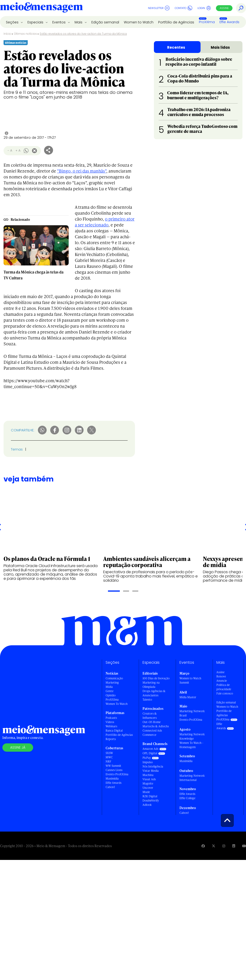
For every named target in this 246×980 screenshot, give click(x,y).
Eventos (59, 22)
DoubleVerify (151, 800)
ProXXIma (207, 22)
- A (10, 150)
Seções (13, 22)
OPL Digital (150, 753)
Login (204, 8)
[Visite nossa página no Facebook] (203, 846)
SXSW (109, 753)
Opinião (111, 695)
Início (7, 34)
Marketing (112, 683)
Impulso (148, 762)
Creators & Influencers (150, 716)
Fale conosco (225, 693)
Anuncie (222, 681)
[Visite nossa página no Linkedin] (234, 846)
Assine (224, 8)
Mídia (109, 687)
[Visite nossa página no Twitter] (214, 846)
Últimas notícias (25, 34)
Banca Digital (114, 731)
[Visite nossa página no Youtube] (244, 846)
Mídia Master (188, 697)
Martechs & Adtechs (156, 726)
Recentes (176, 47)
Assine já (18, 747)
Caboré (110, 787)
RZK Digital (150, 796)
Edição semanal (105, 22)
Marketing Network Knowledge (192, 736)
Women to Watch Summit (190, 680)
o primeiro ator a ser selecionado (105, 222)
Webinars (111, 726)
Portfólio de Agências (176, 22)
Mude (146, 792)
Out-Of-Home (152, 722)
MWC (109, 757)
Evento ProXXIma (117, 774)
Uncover (148, 788)
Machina (148, 775)
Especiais (36, 22)
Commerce (149, 735)
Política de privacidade (224, 687)
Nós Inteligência (153, 766)
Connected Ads (152, 731)
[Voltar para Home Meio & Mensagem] (41, 8)
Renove (221, 676)
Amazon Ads (150, 749)
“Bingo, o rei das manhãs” (82, 171)
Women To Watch (117, 704)
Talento (147, 700)
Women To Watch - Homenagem (191, 745)
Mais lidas (220, 47)
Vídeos (110, 722)
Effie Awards (229, 22)
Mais (79, 22)
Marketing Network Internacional (192, 778)
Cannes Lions (114, 770)
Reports (111, 739)
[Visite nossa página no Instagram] (224, 846)
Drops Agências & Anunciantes (154, 693)
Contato (183, 8)
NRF (108, 761)
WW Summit (113, 766)
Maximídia (112, 778)
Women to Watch (139, 22)
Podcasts (111, 718)
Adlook (147, 805)
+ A (18, 150)
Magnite (148, 783)
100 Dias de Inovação (156, 678)
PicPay (147, 758)
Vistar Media (151, 771)
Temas (17, 449)
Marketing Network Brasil (192, 713)
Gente (110, 691)
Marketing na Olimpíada (151, 685)
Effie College (187, 798)
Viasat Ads (149, 779)
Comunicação (114, 678)
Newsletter (159, 8)
